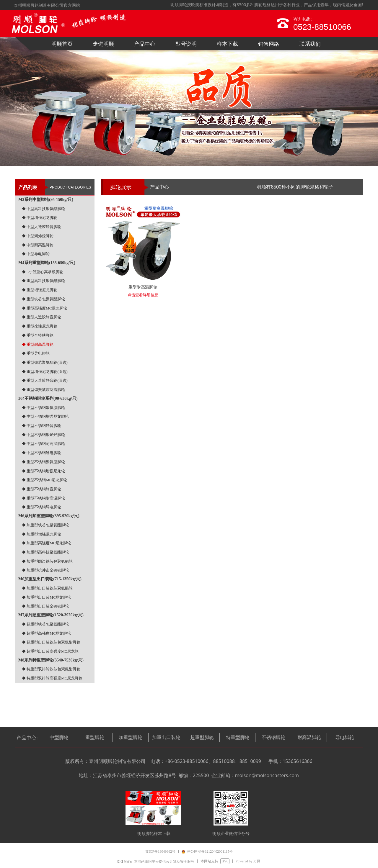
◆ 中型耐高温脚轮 (38, 245)
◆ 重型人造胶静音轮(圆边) (45, 380)
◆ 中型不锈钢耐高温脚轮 (43, 444)
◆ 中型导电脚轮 (36, 254)
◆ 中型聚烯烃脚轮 (38, 236)
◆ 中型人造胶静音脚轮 (41, 227)
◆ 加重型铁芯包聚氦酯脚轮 (45, 525)
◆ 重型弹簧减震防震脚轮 (43, 390)
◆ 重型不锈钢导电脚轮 (41, 507)
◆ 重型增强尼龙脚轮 (40, 290)
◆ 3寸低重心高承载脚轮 (43, 272)
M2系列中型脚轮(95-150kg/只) (46, 200)
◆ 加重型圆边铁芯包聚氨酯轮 (47, 561)
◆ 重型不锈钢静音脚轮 (41, 489)
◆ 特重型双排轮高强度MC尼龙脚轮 (52, 678)
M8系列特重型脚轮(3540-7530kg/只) (51, 660)
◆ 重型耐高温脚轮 (38, 344)
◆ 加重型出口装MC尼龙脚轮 (46, 597)
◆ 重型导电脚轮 (36, 353)
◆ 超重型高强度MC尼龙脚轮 (46, 633)
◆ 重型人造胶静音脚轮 (41, 317)
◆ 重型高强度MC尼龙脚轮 (44, 308)
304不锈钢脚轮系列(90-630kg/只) (48, 398)
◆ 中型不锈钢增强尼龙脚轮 (45, 416)
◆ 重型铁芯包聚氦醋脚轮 (43, 299)
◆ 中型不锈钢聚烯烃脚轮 (43, 435)
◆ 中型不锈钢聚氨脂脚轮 (43, 408)
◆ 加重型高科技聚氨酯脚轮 (45, 552)
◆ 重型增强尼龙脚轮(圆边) (45, 372)
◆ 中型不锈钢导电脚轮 (41, 453)
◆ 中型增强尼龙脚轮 (40, 218)
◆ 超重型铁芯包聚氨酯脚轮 (45, 624)
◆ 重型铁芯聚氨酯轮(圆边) (45, 362)
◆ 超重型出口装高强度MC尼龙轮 (50, 651)
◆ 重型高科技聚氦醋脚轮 (43, 281)
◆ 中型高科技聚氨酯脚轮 (43, 209)
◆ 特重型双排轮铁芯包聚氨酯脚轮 (51, 669)
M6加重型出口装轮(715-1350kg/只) (50, 579)
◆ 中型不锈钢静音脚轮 (41, 426)
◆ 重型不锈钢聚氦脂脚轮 (43, 462)
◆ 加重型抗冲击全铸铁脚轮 (45, 570)
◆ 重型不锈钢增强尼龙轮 (43, 471)
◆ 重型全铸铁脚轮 (38, 335)
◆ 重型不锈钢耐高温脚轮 (43, 498)
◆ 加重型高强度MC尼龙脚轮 (46, 543)
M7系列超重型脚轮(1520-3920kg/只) (51, 615)
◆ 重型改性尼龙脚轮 (40, 326)
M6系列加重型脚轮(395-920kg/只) (49, 516)
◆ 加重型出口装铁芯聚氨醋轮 (47, 588)
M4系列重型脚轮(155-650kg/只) (47, 263)
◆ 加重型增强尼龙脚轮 (41, 534)
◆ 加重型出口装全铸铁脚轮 (45, 606)
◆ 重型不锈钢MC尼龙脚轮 (44, 480)
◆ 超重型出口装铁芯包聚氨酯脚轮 (51, 642)
